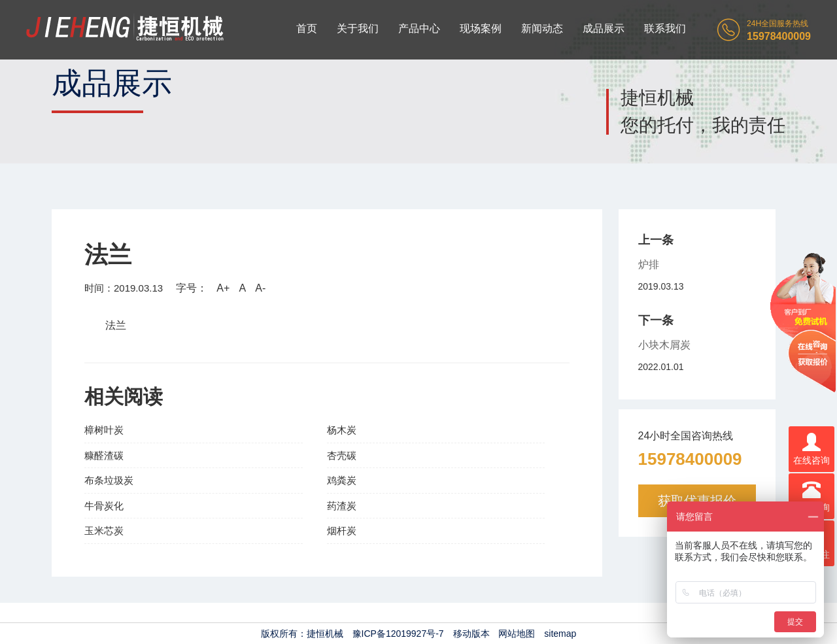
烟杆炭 (342, 531)
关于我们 (358, 28)
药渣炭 (342, 506)
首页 (307, 28)
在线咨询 (811, 449)
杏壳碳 (342, 455)
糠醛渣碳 (104, 455)
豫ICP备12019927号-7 (398, 634)
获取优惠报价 (697, 501)
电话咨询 (811, 497)
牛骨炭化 (104, 506)
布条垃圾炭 (109, 480)
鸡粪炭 (342, 480)
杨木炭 (342, 430)
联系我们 (665, 28)
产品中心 (419, 28)
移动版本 (471, 634)
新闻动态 (542, 28)
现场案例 (481, 28)
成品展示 (604, 28)
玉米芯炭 (104, 531)
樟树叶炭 (104, 430)
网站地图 (517, 634)
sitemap (560, 634)
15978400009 (690, 459)
